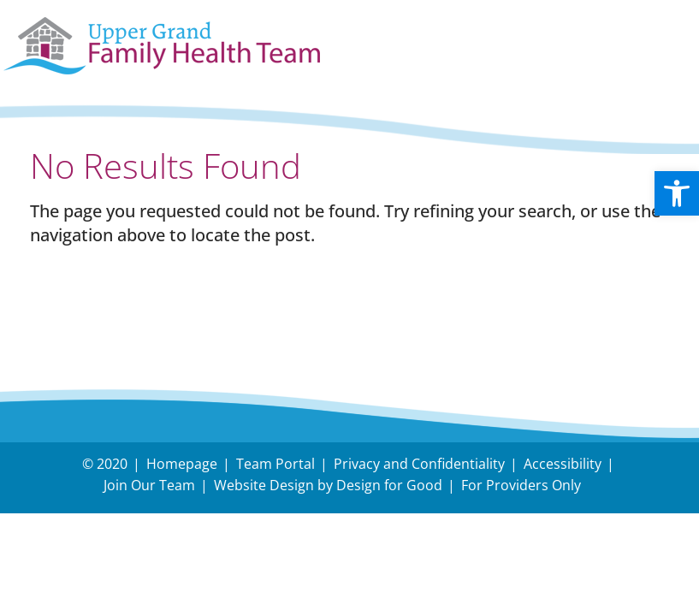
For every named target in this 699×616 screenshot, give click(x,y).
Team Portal (275, 464)
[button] (677, 193)
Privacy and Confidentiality (419, 464)
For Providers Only (521, 485)
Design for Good (389, 485)
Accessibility (563, 464)
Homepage (182, 464)
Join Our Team (149, 485)
